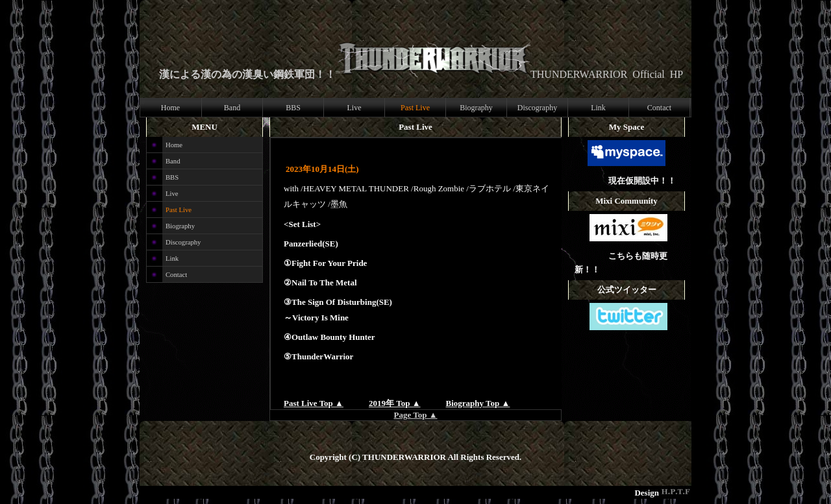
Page (403, 415)
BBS (293, 108)
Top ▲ (425, 415)
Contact (659, 108)
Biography (476, 108)
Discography (537, 108)
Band (232, 108)
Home (170, 108)
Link (598, 108)
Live (354, 108)
